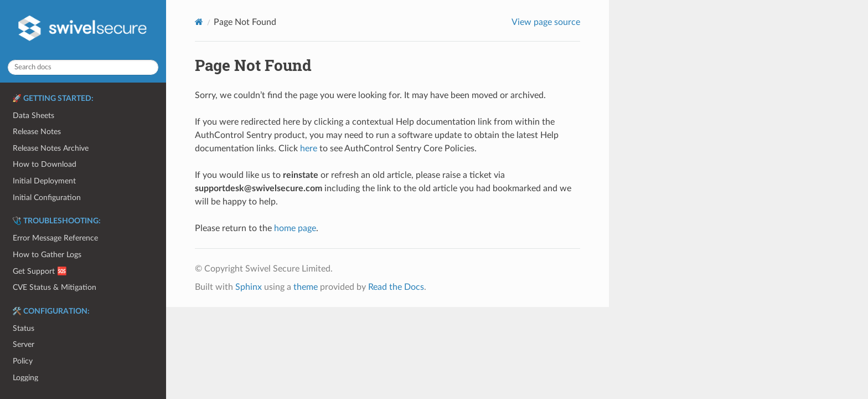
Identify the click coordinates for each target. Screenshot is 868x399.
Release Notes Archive (51, 148)
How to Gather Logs (47, 255)
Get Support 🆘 (40, 271)
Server (24, 344)
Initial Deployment (44, 181)
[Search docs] (83, 67)
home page (295, 228)
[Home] (199, 22)
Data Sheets (33, 116)
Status (24, 328)
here (309, 149)
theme (306, 287)
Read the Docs (396, 287)
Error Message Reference (55, 238)
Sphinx (249, 287)
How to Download (45, 164)
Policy (23, 361)
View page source (546, 22)
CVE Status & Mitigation (55, 287)
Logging (25, 378)
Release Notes (37, 132)
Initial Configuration (47, 198)
